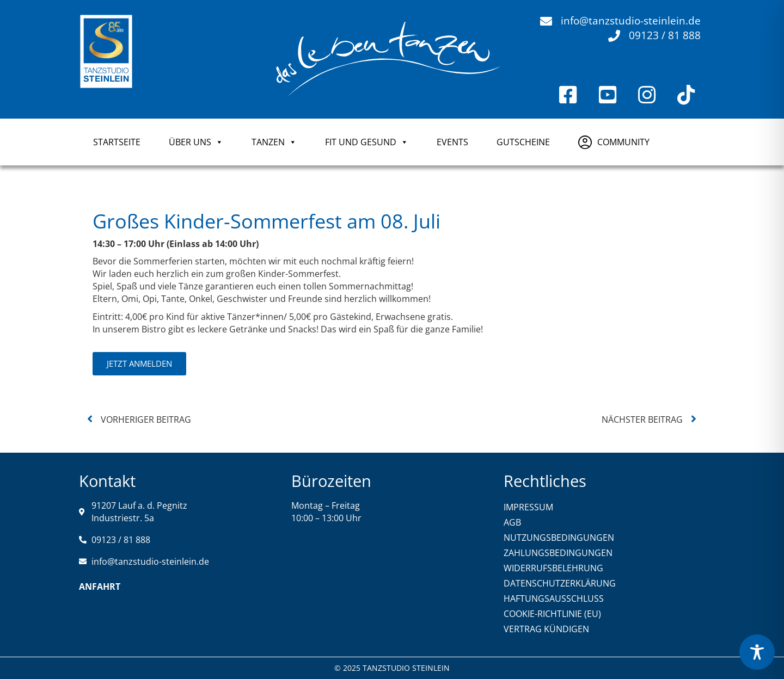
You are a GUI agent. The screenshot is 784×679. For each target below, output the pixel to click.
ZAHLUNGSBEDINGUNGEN (558, 553)
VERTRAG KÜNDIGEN (546, 629)
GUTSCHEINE (523, 142)
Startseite (117, 142)
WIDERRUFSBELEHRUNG (553, 568)
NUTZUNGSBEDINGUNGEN (559, 538)
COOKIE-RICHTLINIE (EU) (552, 614)
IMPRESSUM (528, 507)
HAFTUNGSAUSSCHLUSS (554, 598)
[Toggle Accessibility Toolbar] (757, 652)
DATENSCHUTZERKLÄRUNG (560, 583)
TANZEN (274, 142)
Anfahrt (100, 587)
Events (452, 142)
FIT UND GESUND (367, 142)
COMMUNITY (623, 142)
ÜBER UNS (196, 142)
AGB (512, 522)
